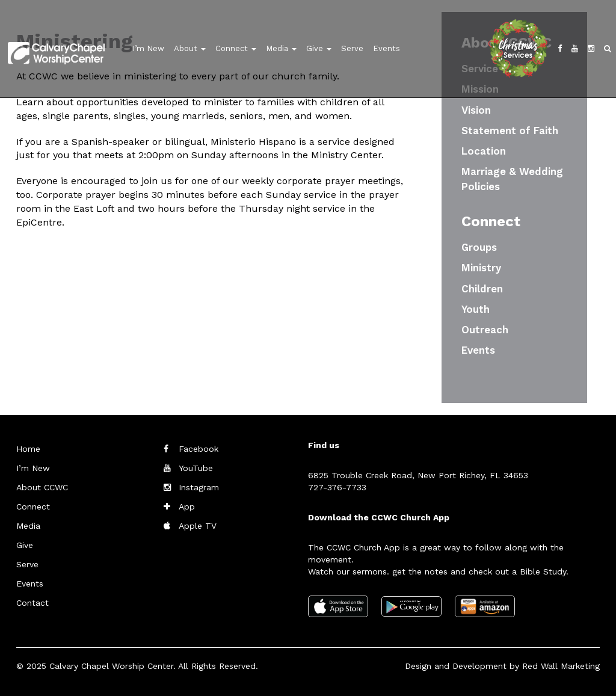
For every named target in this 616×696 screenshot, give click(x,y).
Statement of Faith (510, 131)
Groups (479, 247)
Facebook (199, 449)
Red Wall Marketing (561, 666)
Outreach (485, 330)
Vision (476, 110)
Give (319, 48)
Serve (352, 48)
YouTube (196, 468)
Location (484, 151)
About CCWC (42, 487)
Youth (476, 309)
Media (281, 48)
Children (482, 289)
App (187, 507)
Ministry (481, 268)
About (190, 48)
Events (387, 48)
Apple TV (198, 526)
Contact (32, 603)
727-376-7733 (337, 487)
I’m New (148, 48)
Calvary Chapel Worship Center (111, 666)
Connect (236, 48)
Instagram (199, 487)
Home (28, 449)
